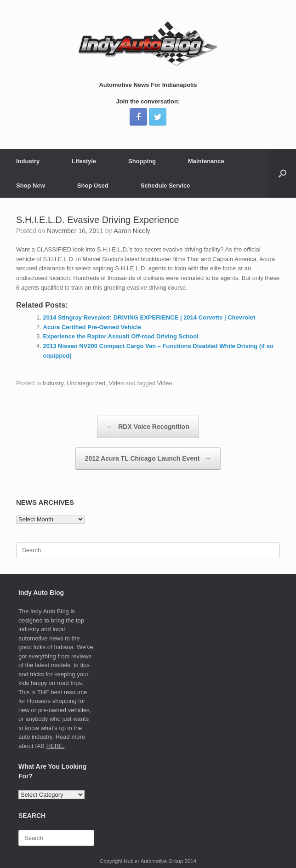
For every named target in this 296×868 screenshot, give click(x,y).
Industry (28, 161)
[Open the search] (282, 173)
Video (116, 383)
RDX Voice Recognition (148, 427)
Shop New (31, 186)
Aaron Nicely (132, 231)
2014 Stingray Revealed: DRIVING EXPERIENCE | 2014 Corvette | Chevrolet (149, 317)
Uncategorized (86, 383)
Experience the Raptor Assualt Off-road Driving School (121, 336)
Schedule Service (165, 186)
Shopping (142, 161)
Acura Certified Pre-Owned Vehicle (92, 327)
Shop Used (93, 186)
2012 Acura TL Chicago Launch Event (148, 459)
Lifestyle (84, 161)
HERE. (56, 746)
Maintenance (206, 161)
